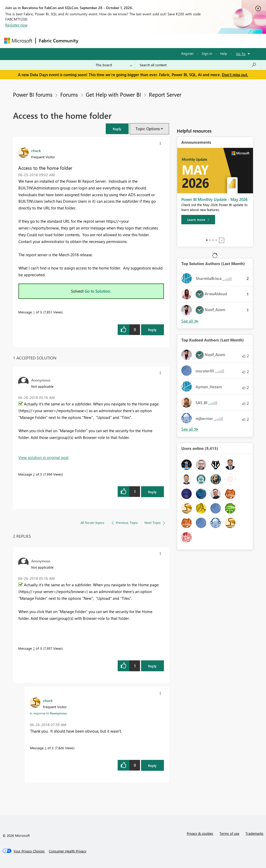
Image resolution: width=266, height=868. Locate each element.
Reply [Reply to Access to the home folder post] (152, 330)
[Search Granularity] (114, 65)
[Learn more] (198, 220)
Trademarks (254, 833)
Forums (90, 41)
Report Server (165, 94)
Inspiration (113, 41)
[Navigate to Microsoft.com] (18, 41)
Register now (16, 25)
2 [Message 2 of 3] (34, 474)
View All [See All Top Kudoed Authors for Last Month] (190, 429)
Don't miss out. (235, 75)
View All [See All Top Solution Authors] (190, 321)
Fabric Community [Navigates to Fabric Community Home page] (59, 41)
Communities (157, 41)
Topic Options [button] (148, 129)
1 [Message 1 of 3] (34, 312)
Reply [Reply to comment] (152, 492)
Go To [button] (241, 54)
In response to (48, 713)
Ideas (134, 41)
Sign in (207, 53)
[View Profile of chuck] (36, 150)
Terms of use (229, 833)
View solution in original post (44, 457)
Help (224, 53)
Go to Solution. (98, 291)
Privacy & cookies (200, 833)
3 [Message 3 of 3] (46, 748)
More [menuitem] (198, 41)
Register (188, 53)
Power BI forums (33, 94)
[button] (117, 129)
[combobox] (198, 65)
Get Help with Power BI (113, 94)
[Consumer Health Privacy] (68, 851)
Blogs (181, 41)
